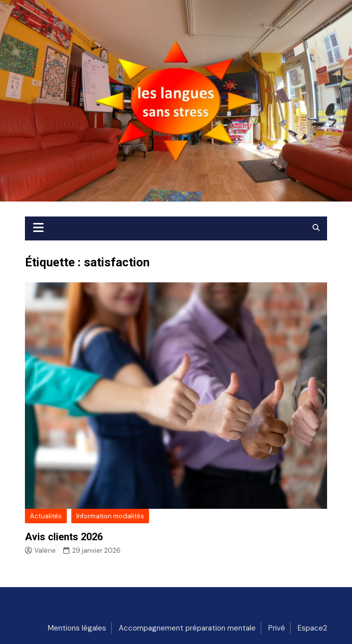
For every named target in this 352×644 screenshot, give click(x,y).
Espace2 (312, 628)
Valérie (40, 550)
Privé (277, 628)
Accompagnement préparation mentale (187, 628)
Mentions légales (77, 628)
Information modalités (110, 516)
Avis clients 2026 (64, 537)
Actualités (46, 516)
